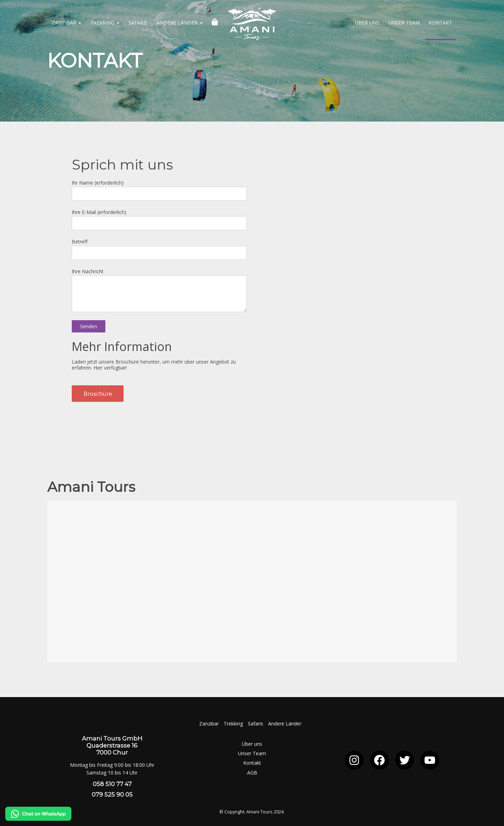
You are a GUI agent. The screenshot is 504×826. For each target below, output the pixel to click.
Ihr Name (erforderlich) (159, 189)
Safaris (138, 23)
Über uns (367, 23)
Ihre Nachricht (159, 283)
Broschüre (98, 394)
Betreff (159, 248)
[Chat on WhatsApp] (38, 819)
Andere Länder (180, 23)
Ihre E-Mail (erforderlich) (159, 218)
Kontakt (440, 23)
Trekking (105, 23)
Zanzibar (66, 23)
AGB (252, 773)
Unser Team (404, 23)
